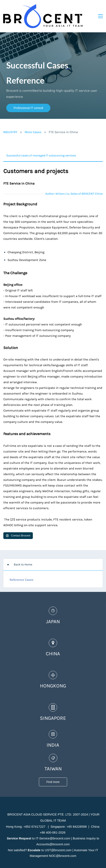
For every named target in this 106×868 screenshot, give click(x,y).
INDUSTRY (10, 121)
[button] (53, 145)
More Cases (33, 121)
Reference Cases (22, 569)
